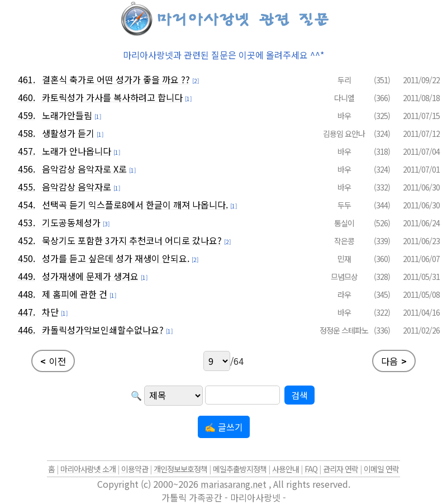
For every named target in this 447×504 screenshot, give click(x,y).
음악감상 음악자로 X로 (84, 169)
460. (27, 97)
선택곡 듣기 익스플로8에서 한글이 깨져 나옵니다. (135, 205)
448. (27, 294)
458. (27, 133)
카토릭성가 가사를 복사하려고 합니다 (112, 97)
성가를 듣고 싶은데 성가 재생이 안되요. (116, 258)
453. (27, 222)
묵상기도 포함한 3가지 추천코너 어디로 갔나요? (132, 240)
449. (27, 276)
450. (27, 258)
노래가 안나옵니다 (77, 151)
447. (27, 312)
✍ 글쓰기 (224, 427)
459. (27, 115)
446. (27, 330)
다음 (394, 361)
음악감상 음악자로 (77, 187)
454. (27, 205)
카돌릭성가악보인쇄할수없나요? (103, 330)
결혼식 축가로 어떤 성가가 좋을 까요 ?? (116, 79)
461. (27, 79)
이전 (53, 361)
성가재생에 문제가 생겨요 (90, 276)
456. (27, 169)
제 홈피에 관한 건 (75, 294)
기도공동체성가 (71, 222)
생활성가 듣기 (68, 133)
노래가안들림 (67, 115)
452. (27, 240)
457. (27, 151)
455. (27, 187)
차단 (50, 312)
